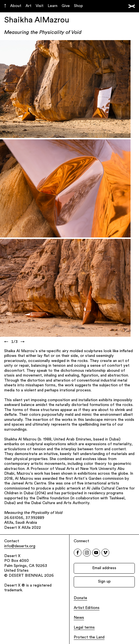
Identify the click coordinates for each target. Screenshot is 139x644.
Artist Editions (87, 608)
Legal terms (84, 628)
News (79, 618)
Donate (80, 598)
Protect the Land (89, 637)
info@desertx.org (20, 546)
